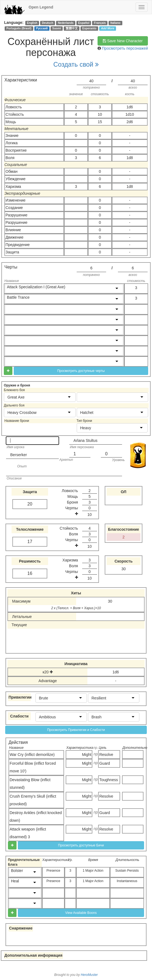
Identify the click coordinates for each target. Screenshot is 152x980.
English (32, 23)
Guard (105, 763)
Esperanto (89, 28)
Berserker (19, 455)
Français (100, 23)
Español (84, 23)
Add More (107, 28)
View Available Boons (81, 913)
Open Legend (41, 7)
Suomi (57, 28)
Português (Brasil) (19, 28)
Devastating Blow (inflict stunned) (30, 784)
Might (87, 755)
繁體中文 (72, 28)
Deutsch (47, 23)
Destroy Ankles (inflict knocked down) (36, 817)
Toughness (109, 780)
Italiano (116, 23)
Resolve (106, 755)
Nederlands (66, 23)
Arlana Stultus (85, 440)
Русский (42, 28)
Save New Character (123, 41)
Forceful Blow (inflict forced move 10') (33, 767)
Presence (53, 871)
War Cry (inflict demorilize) (32, 755)
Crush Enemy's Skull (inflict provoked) (33, 800)
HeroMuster (89, 975)
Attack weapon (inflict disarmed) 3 (28, 833)
